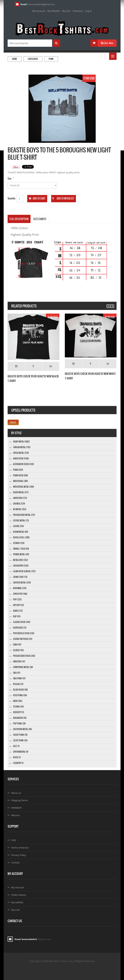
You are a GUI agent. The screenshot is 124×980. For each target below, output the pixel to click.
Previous (107, 305)
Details (51, 366)
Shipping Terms (20, 800)
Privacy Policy (19, 855)
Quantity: (12, 198)
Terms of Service (20, 848)
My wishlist (17, 902)
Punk (51, 59)
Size (10, 179)
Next (111, 305)
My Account (39, 11)
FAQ (14, 840)
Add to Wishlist (33, 366)
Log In (89, 11)
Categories (33, 59)
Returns (16, 815)
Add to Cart (16, 366)
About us (16, 793)
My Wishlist (54, 11)
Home (15, 59)
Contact (16, 863)
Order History (19, 895)
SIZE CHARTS (40, 219)
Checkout (78, 11)
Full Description (19, 219)
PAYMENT (16, 808)
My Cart (66, 11)
